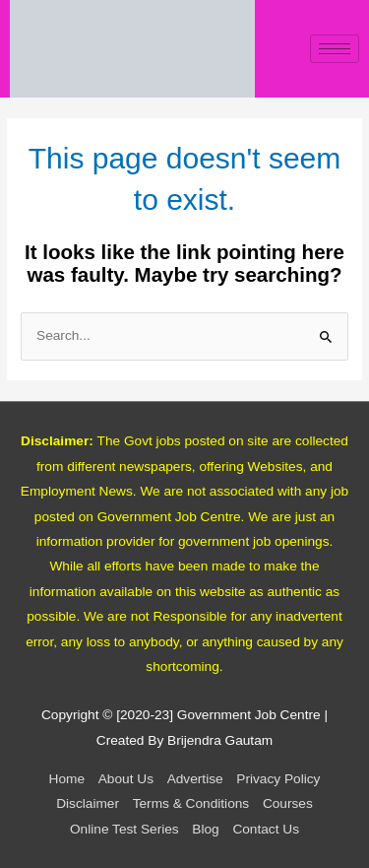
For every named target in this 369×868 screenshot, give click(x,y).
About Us (126, 779)
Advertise (195, 779)
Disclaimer (88, 803)
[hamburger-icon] (335, 49)
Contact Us (266, 829)
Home (67, 779)
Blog (205, 829)
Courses (288, 803)
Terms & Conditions (191, 803)
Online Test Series (124, 829)
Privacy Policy (278, 779)
